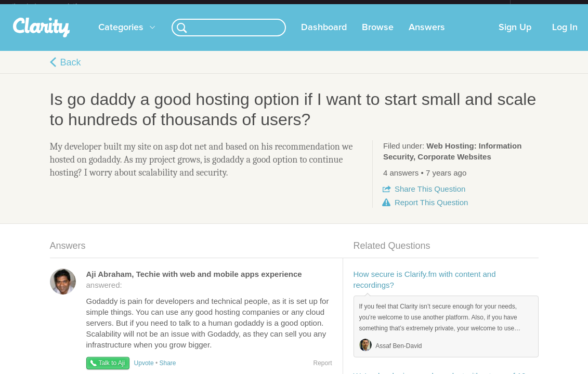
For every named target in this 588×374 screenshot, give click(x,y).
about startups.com (547, 7)
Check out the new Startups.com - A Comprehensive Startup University (397, 7)
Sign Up (515, 36)
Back (71, 71)
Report (431, 211)
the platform (56, 6)
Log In (565, 36)
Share (430, 197)
